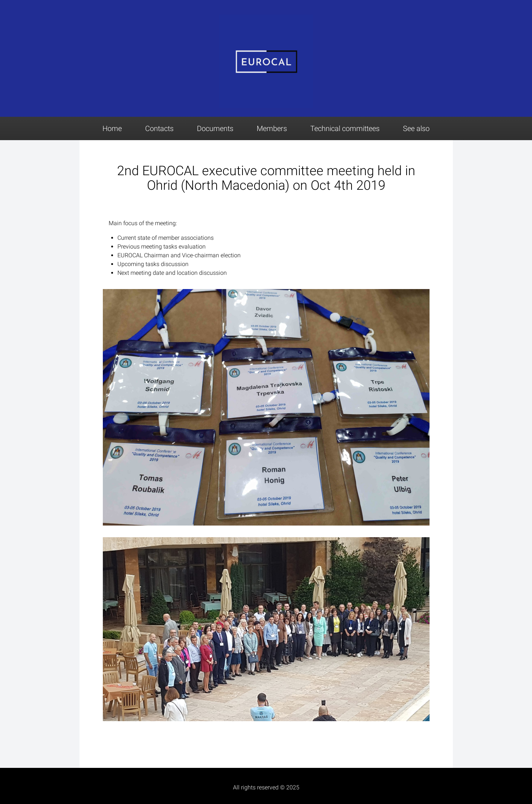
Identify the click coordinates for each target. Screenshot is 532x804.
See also (416, 128)
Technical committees (345, 128)
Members (272, 128)
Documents (215, 128)
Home (112, 128)
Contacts (159, 128)
